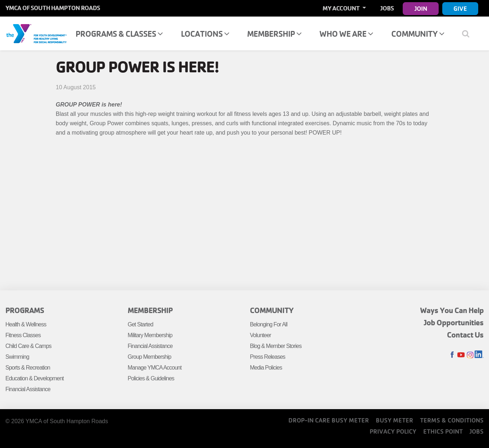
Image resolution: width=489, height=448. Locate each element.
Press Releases (268, 357)
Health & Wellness (26, 324)
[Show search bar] (468, 33)
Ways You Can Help (452, 310)
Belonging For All (269, 324)
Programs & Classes (119, 34)
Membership (274, 34)
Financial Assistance (28, 389)
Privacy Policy (393, 431)
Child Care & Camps (28, 346)
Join (421, 8)
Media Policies (266, 368)
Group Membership (149, 357)
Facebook (452, 355)
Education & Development (35, 378)
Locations (205, 34)
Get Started (140, 324)
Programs (25, 310)
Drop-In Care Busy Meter (329, 420)
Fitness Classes (23, 335)
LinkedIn (479, 355)
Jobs (387, 8)
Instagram (470, 355)
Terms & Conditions (452, 420)
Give (460, 8)
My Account (342, 8)
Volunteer (261, 335)
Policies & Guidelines (151, 378)
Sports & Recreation (28, 368)
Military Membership (150, 335)
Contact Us (465, 335)
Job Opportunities (454, 322)
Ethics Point (443, 431)
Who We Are (346, 34)
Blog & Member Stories (276, 346)
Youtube (461, 355)
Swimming (17, 357)
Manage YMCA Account (155, 368)
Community (418, 34)
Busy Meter (394, 420)
